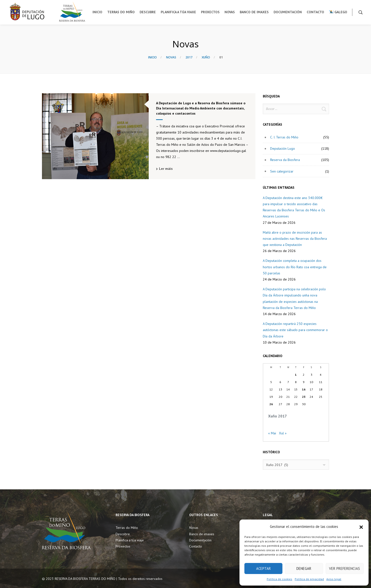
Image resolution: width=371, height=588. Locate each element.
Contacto (196, 546)
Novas (171, 57)
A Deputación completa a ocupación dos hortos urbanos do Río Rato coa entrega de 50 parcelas (295, 267)
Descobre (123, 534)
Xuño (206, 57)
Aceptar (264, 568)
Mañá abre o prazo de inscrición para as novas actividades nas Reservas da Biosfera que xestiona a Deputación (295, 239)
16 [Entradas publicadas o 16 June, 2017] (304, 389)
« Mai (272, 433)
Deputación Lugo (283, 148)
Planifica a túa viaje (130, 540)
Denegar (304, 568)
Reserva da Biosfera (285, 160)
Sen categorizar (282, 171)
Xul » (283, 433)
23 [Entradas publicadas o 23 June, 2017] (304, 397)
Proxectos (123, 546)
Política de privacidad (309, 579)
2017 (189, 57)
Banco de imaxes (202, 534)
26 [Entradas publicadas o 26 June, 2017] (271, 404)
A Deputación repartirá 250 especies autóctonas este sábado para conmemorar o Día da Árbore (295, 330)
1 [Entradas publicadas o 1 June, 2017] (296, 375)
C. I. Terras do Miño (284, 137)
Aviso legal (334, 579)
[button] (361, 527)
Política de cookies (279, 579)
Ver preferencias (344, 568)
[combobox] (296, 465)
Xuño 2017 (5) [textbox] (277, 465)
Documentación (200, 540)
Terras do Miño (127, 528)
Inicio (152, 57)
